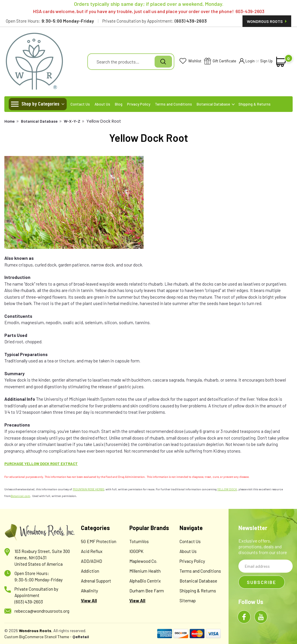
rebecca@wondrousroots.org (42, 611)
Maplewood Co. (143, 561)
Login (247, 61)
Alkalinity (89, 591)
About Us (102, 104)
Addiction (90, 571)
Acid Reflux (92, 551)
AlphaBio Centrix (145, 581)
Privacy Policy (139, 104)
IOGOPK (136, 551)
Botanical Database (216, 104)
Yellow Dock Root (104, 121)
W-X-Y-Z (72, 121)
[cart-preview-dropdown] (281, 62)
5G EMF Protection (99, 541)
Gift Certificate (220, 61)
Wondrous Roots (267, 21)
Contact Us (80, 104)
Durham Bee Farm (147, 591)
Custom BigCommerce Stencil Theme (37, 637)
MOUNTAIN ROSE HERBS (88, 489)
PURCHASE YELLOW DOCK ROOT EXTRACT (41, 464)
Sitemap (188, 601)
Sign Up (266, 61)
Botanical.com (20, 496)
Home (10, 121)
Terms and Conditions (173, 104)
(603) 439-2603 (29, 602)
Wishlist (190, 61)
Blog (119, 104)
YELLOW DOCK (227, 489)
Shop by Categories (40, 104)
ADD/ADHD (92, 561)
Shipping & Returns (255, 104)
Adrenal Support (96, 581)
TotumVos (139, 541)
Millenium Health (145, 571)
